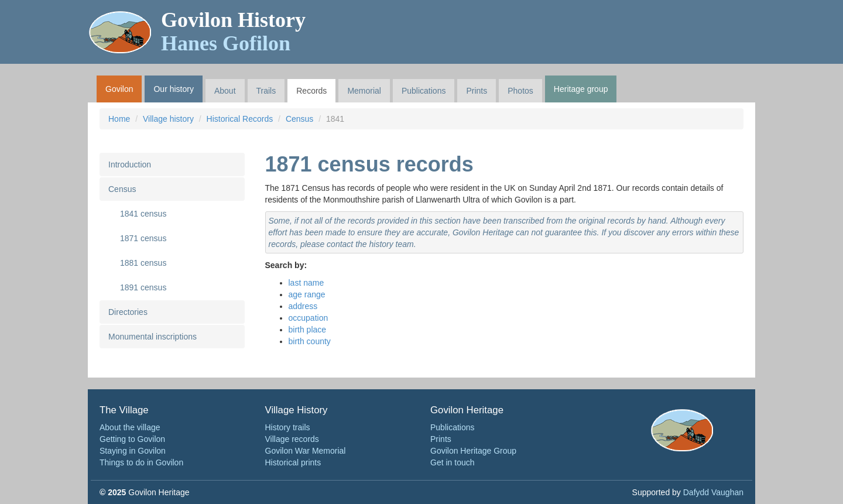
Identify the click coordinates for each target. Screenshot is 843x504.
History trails (288, 427)
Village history (168, 119)
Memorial (364, 91)
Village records (292, 439)
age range (307, 294)
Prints (477, 91)
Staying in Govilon (133, 451)
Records (311, 91)
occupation (309, 318)
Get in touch (453, 462)
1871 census (143, 238)
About (225, 91)
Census (299, 119)
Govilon (119, 89)
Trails (266, 91)
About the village (130, 427)
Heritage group (581, 89)
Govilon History (233, 32)
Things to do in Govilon (141, 462)
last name (306, 283)
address (303, 306)
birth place (308, 330)
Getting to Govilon (132, 439)
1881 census (143, 263)
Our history (173, 89)
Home (119, 119)
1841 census (143, 214)
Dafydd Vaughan (713, 492)
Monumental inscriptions (153, 337)
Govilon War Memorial (306, 451)
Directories (128, 312)
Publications (424, 91)
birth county (310, 341)
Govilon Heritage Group (473, 451)
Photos (520, 91)
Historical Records (240, 119)
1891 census (143, 287)
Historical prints (293, 462)
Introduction (130, 164)
